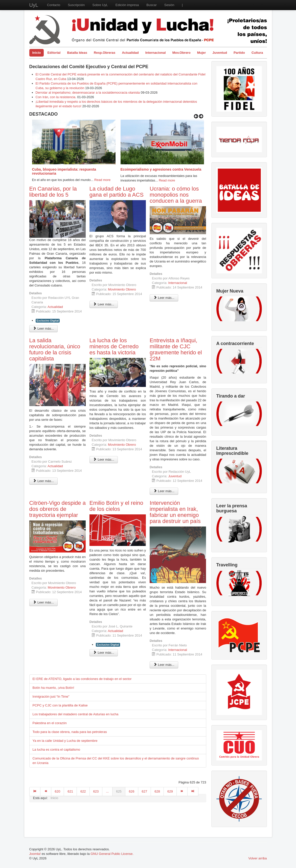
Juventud (220, 53)
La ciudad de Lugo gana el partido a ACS (117, 192)
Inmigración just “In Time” (51, 696)
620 (58, 791)
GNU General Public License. (112, 854)
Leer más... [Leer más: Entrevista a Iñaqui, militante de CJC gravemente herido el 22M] (164, 491)
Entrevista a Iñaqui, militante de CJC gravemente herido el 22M (176, 349)
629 (170, 791)
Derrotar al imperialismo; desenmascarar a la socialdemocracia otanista (88, 93)
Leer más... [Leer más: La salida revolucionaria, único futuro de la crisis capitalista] (44, 481)
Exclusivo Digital (48, 321)
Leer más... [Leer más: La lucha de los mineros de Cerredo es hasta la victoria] (104, 459)
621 (70, 791)
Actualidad (130, 53)
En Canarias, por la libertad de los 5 (53, 192)
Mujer (202, 53)
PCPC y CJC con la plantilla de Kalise (60, 705)
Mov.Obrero (181, 53)
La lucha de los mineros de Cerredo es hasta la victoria (114, 346)
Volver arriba (258, 858)
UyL (34, 5)
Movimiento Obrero (122, 289)
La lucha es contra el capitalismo (56, 749)
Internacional (156, 53)
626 (132, 791)
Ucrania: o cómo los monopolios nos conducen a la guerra (176, 195)
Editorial (54, 53)
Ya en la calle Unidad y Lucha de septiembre (65, 741)
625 (119, 791)
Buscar (151, 5)
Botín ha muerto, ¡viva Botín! (53, 688)
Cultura (257, 53)
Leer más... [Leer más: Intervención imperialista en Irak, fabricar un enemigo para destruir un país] (164, 665)
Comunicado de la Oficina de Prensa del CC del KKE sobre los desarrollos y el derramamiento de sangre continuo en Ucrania (116, 761)
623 (96, 791)
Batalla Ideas (77, 53)
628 (157, 791)
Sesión (169, 5)
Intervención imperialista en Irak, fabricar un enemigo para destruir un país (175, 512)
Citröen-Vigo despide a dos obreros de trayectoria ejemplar (58, 509)
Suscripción (76, 5)
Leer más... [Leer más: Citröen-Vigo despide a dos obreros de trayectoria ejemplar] (44, 602)
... (107, 791)
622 (83, 791)
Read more (102, 180)
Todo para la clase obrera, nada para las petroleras (70, 732)
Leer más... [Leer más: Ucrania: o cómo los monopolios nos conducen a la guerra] (164, 298)
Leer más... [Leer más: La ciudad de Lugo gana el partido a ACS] (104, 304)
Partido (239, 53)
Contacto (54, 5)
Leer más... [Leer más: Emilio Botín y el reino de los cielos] (104, 653)
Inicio (37, 53)
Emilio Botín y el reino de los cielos (116, 506)
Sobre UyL (100, 5)
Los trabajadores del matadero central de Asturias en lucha (76, 714)
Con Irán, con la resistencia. (56, 97)
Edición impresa (127, 5)
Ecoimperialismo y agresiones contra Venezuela (161, 169)
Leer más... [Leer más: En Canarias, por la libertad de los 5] (44, 328)
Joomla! (35, 854)
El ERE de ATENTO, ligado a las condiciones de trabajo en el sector (82, 679)
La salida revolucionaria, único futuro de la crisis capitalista (55, 349)
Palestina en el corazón (50, 723)
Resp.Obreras (105, 53)
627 (145, 791)
